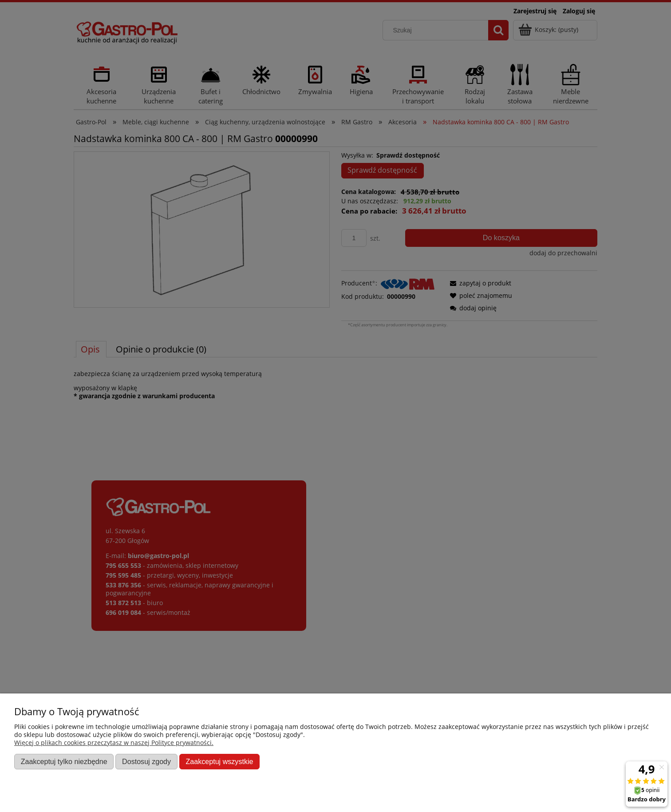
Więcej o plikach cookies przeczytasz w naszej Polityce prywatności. (114, 743)
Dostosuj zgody (146, 761)
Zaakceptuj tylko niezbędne (64, 761)
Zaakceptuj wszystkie (219, 761)
